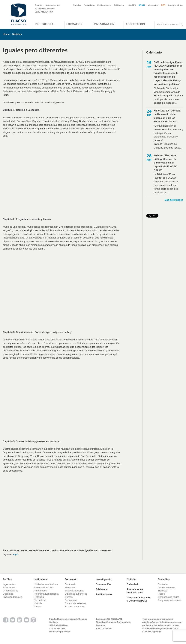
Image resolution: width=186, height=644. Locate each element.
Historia (38, 603)
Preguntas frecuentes (169, 600)
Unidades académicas (46, 584)
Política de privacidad (60, 632)
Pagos (161, 594)
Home (6, 34)
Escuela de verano (75, 606)
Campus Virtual (176, 5)
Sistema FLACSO (43, 587)
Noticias (77, 5)
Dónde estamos (166, 587)
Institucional (45, 24)
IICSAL (142, 5)
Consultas (153, 5)
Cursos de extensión (76, 603)
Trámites (163, 591)
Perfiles (7, 579)
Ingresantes (9, 584)
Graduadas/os (10, 591)
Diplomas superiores (76, 594)
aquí (16, 554)
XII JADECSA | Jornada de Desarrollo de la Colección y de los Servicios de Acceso (167, 116)
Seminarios (71, 600)
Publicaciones (104, 5)
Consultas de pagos (169, 597)
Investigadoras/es (12, 597)
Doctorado (70, 584)
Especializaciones (75, 591)
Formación (74, 24)
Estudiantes (9, 587)
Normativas (40, 600)
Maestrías (70, 587)
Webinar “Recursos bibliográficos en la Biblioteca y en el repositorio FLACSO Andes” (165, 163)
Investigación (104, 24)
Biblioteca (119, 5)
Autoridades (40, 591)
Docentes (8, 594)
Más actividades (174, 200)
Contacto (163, 584)
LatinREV (131, 5)
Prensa (38, 606)
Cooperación (135, 24)
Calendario (89, 5)
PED (163, 5)
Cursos (69, 597)
